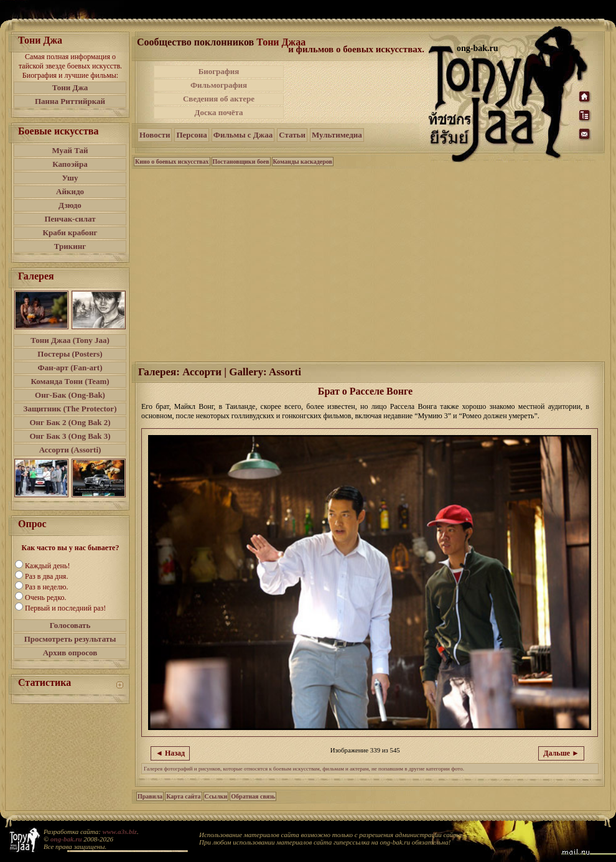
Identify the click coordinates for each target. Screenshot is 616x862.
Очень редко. (45, 597)
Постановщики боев (241, 162)
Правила (150, 796)
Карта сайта (183, 796)
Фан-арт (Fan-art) (70, 368)
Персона (191, 135)
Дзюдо (70, 205)
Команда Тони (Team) (70, 381)
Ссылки (216, 796)
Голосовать (70, 625)
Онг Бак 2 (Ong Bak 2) (70, 422)
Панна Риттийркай (70, 101)
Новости (155, 135)
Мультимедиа (337, 135)
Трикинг (70, 246)
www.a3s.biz (120, 832)
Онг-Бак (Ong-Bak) (70, 395)
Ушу (70, 178)
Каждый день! (47, 566)
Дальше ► (561, 753)
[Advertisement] (357, 92)
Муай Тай (70, 150)
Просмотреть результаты (70, 639)
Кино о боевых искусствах (172, 162)
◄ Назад (170, 753)
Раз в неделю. (46, 587)
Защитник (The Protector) (70, 409)
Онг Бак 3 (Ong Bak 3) (70, 436)
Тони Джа (70, 87)
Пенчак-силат (70, 219)
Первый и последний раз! (65, 608)
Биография (219, 71)
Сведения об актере (219, 99)
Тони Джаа (281, 42)
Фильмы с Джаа (243, 135)
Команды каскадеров (303, 162)
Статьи (292, 135)
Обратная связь (253, 796)
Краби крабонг (70, 232)
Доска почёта (218, 112)
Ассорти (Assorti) (70, 450)
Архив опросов (70, 653)
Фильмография (219, 85)
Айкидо (70, 191)
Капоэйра (70, 164)
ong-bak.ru (66, 839)
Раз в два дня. (46, 576)
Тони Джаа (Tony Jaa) (70, 340)
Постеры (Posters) (70, 354)
